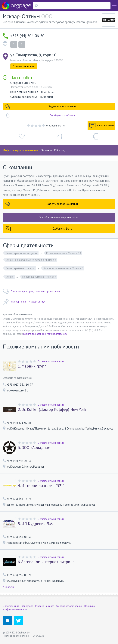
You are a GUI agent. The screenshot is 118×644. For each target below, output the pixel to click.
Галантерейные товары (20, 268)
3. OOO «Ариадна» (34, 448)
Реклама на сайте (45, 606)
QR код (59, 150)
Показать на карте (24, 66)
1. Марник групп (32, 366)
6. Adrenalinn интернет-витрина (46, 562)
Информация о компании (21, 150)
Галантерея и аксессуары (22, 253)
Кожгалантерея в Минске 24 (64, 253)
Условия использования (69, 606)
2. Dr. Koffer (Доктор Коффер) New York (52, 410)
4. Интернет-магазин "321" (41, 486)
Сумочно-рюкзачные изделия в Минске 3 (31, 260)
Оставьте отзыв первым (51, 361)
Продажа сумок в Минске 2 (39, 277)
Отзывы (46, 150)
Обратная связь (11, 606)
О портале (28, 606)
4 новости (8, 587)
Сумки (10, 277)
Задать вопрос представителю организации (31, 292)
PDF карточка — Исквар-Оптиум (24, 302)
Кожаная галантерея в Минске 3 (64, 268)
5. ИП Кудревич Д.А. (35, 524)
